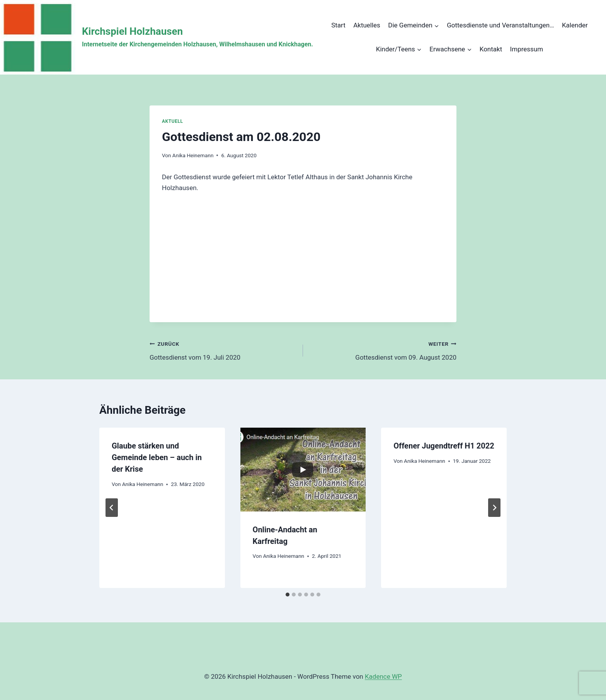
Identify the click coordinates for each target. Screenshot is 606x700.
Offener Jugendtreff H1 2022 (444, 446)
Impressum (527, 49)
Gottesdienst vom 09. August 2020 (383, 350)
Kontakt (491, 49)
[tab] (288, 595)
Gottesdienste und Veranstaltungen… (500, 25)
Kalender (575, 25)
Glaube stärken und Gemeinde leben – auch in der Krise (157, 457)
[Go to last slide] (112, 508)
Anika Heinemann (193, 155)
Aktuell (172, 121)
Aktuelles (367, 25)
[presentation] (303, 469)
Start (338, 25)
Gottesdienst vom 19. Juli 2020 (223, 350)
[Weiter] (494, 508)
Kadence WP (383, 676)
